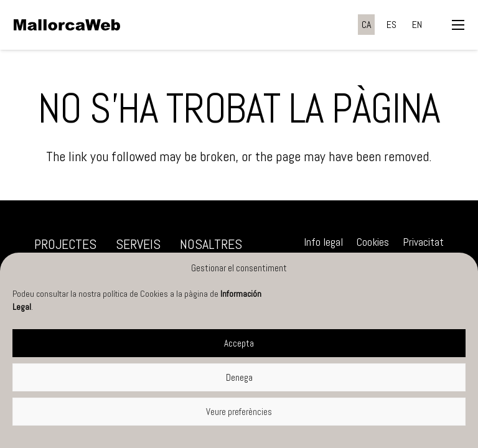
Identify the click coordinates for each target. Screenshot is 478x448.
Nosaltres (211, 244)
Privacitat (423, 242)
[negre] (67, 25)
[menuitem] (366, 25)
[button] (458, 25)
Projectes (65, 244)
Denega (239, 377)
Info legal (323, 242)
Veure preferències (239, 412)
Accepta (239, 343)
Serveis (138, 244)
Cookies (373, 242)
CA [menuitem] (366, 25)
